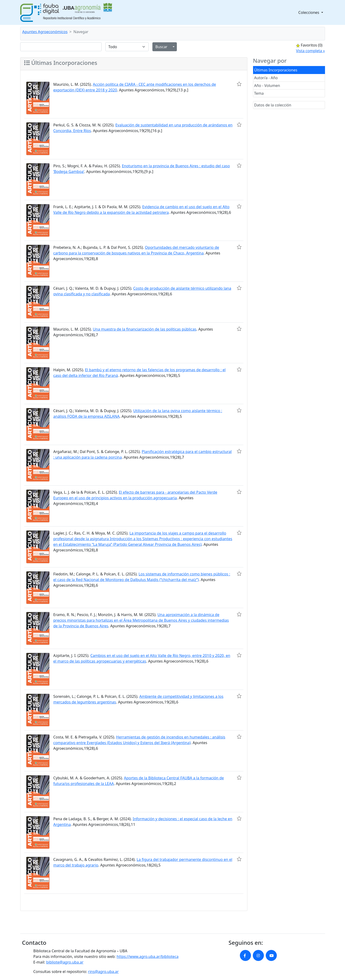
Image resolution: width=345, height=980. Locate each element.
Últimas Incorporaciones (276, 70)
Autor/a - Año (266, 78)
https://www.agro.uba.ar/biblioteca (148, 957)
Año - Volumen (267, 86)
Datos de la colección (273, 105)
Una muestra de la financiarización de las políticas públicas (145, 329)
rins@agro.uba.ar (103, 972)
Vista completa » (311, 51)
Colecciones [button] (309, 12)
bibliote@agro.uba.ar (65, 962)
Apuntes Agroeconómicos (45, 32)
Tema (259, 93)
